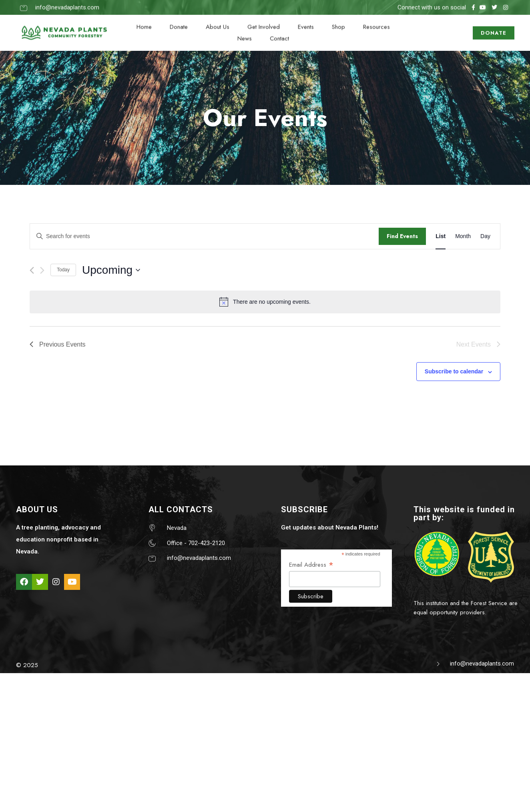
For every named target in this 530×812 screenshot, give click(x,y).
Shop (338, 22)
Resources (376, 22)
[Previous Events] (32, 270)
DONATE (494, 28)
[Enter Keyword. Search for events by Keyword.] (204, 236)
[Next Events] (42, 270)
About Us (218, 22)
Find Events (402, 236)
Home (144, 22)
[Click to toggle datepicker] (111, 270)
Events (306, 22)
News (245, 33)
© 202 (25, 665)
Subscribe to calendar (454, 371)
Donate (179, 22)
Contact (279, 33)
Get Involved (264, 22)
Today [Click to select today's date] (63, 270)
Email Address (311, 564)
